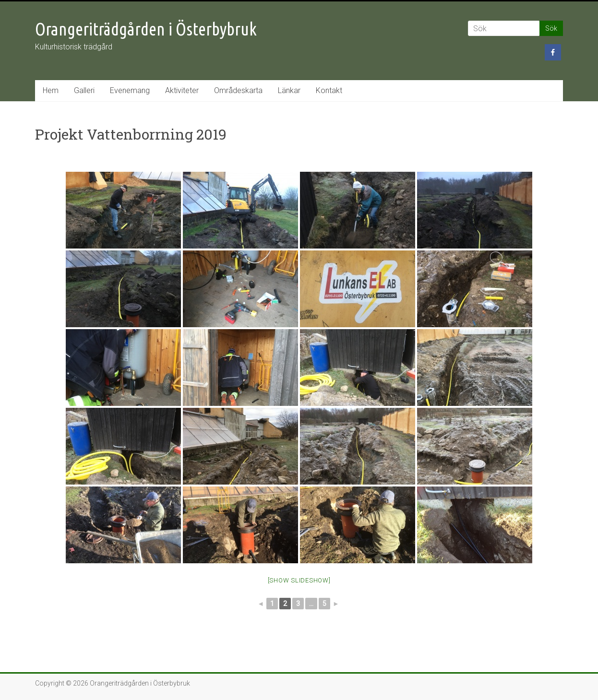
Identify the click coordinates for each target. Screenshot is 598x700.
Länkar (289, 90)
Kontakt (329, 90)
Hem (51, 90)
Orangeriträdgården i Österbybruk (146, 29)
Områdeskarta (238, 90)
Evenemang (130, 90)
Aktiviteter (182, 90)
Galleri (84, 90)
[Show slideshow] (299, 580)
